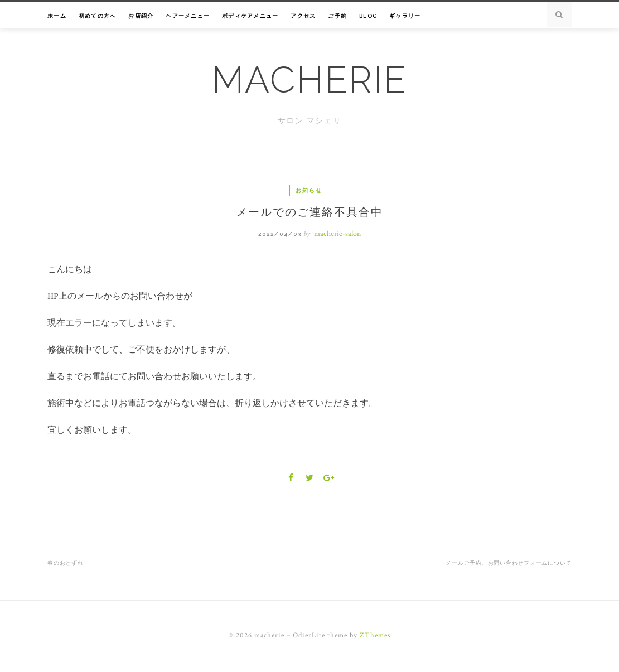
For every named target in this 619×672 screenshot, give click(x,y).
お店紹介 (141, 16)
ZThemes (375, 635)
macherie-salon (337, 234)
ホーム (57, 16)
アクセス (303, 16)
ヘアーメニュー (188, 16)
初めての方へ (98, 16)
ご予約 (337, 16)
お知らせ (309, 190)
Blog (368, 16)
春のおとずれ (66, 563)
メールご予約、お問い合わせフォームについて (509, 563)
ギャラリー (405, 16)
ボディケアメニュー (250, 16)
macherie (310, 80)
